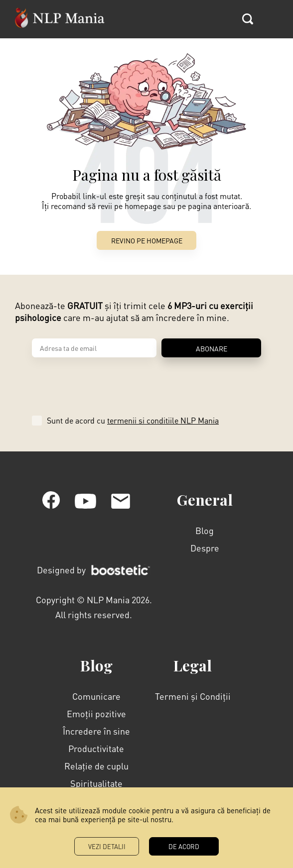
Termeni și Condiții (193, 696)
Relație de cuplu (96, 766)
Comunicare (96, 696)
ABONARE (212, 348)
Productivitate (96, 748)
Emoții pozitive (96, 713)
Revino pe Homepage (147, 240)
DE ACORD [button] (184, 846)
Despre (205, 548)
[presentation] (108, 383)
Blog (205, 530)
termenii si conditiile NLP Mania (163, 420)
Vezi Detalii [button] (107, 846)
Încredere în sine (96, 731)
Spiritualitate (96, 783)
